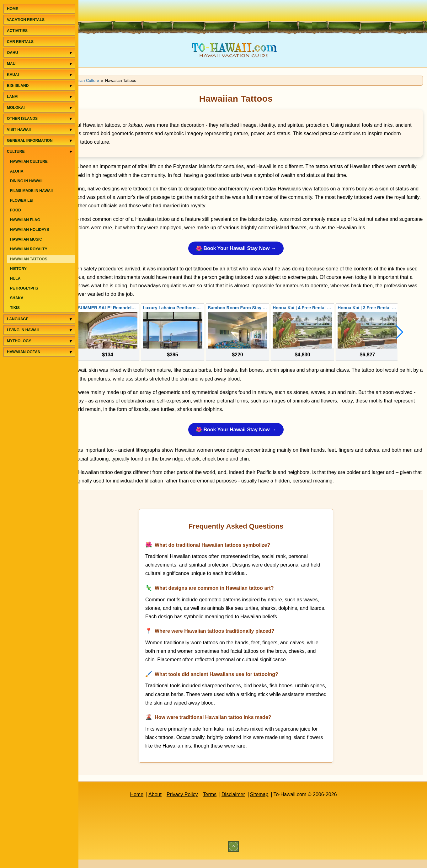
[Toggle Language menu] (71, 319)
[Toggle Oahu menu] (71, 53)
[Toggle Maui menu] (71, 64)
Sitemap (278, 803)
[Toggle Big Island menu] (71, 86)
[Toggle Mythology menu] (71, 341)
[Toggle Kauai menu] (71, 75)
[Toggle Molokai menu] (71, 108)
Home (155, 803)
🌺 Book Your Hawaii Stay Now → (254, 257)
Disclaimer (252, 803)
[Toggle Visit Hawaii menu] (71, 130)
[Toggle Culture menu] (71, 151)
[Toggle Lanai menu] (71, 97)
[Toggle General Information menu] (71, 141)
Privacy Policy (200, 803)
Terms (228, 803)
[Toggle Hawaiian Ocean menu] (71, 352)
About (173, 803)
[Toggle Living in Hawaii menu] (71, 330)
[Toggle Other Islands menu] (71, 119)
